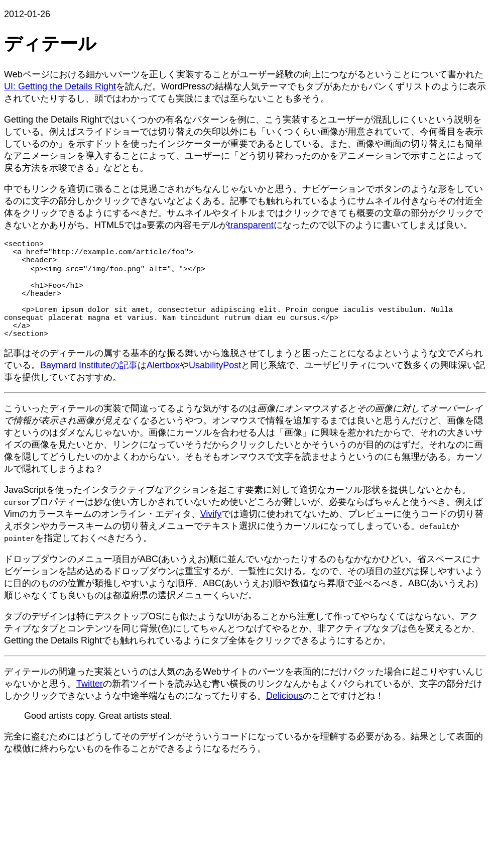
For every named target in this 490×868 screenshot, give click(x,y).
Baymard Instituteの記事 (89, 388)
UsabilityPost (215, 388)
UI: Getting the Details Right (60, 86)
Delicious (284, 719)
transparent (251, 225)
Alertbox (163, 388)
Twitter (90, 707)
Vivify (211, 537)
